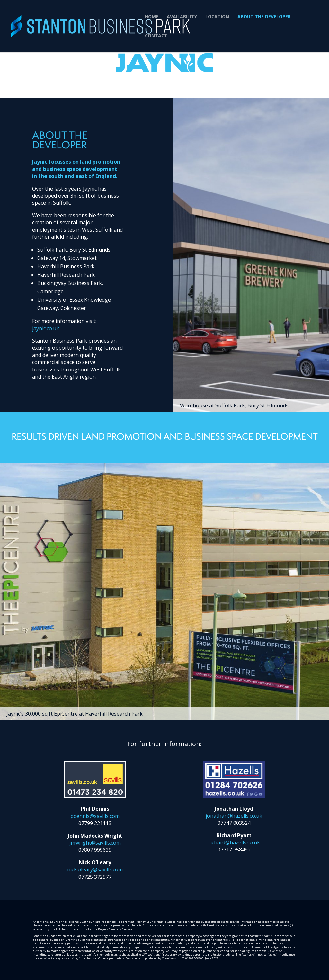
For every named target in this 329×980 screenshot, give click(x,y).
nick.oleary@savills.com (95, 869)
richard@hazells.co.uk (234, 842)
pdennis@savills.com (95, 816)
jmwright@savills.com (95, 843)
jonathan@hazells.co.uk (234, 816)
